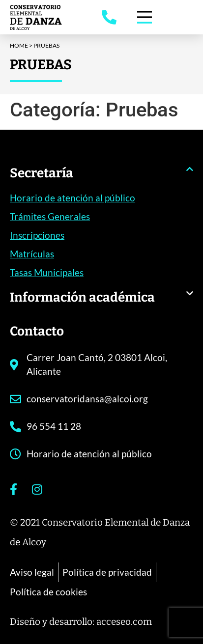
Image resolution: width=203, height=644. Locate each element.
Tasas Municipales (47, 272)
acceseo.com (124, 622)
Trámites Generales (50, 216)
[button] (101, 178)
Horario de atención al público (72, 198)
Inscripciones (37, 235)
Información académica (82, 297)
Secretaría (42, 173)
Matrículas (32, 254)
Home (19, 45)
